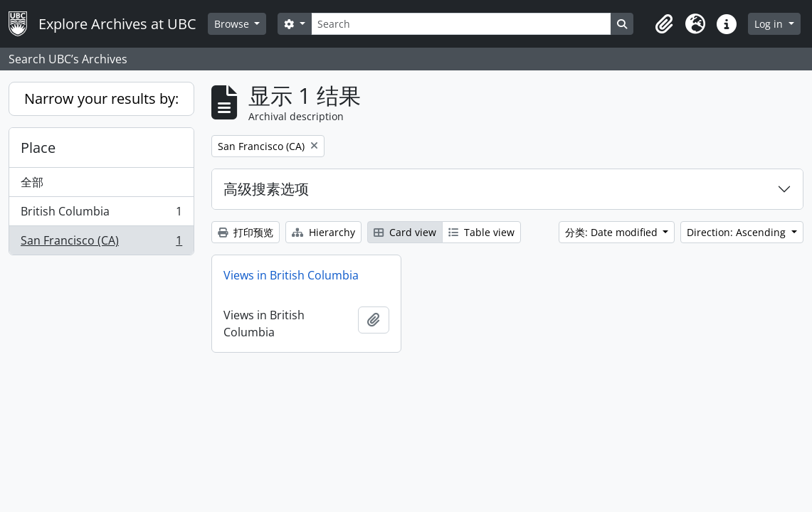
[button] (664, 24)
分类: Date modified (613, 232)
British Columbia (101, 214)
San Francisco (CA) (101, 243)
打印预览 (246, 232)
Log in (770, 24)
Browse (233, 24)
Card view (405, 232)
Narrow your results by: (101, 98)
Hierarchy (323, 232)
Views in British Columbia (291, 275)
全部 (32, 182)
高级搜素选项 (266, 189)
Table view (481, 232)
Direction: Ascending (738, 232)
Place (38, 148)
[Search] (461, 24)
